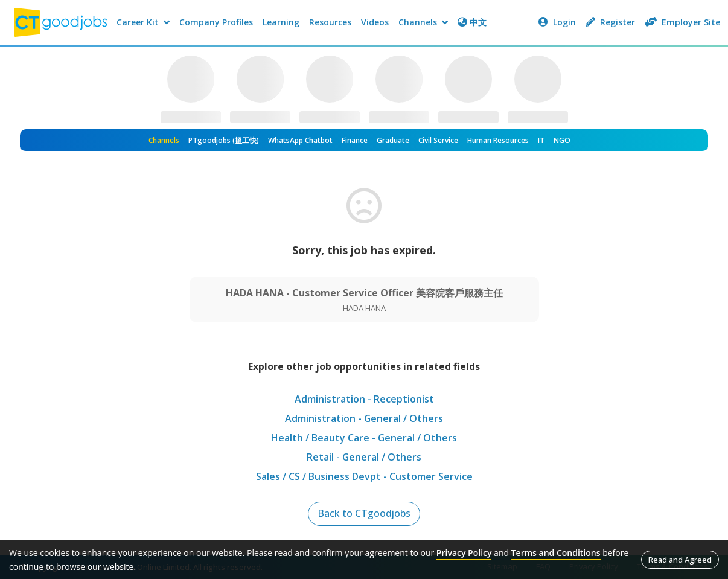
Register (610, 22)
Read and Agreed (680, 560)
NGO (562, 140)
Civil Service (438, 140)
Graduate (393, 140)
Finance (355, 140)
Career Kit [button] (143, 22)
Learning (281, 22)
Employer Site (682, 22)
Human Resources (498, 140)
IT (541, 140)
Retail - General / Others (364, 457)
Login (557, 22)
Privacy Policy (464, 553)
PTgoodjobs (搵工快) (224, 140)
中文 (472, 22)
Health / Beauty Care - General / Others (364, 438)
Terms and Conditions (556, 553)
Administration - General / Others (364, 418)
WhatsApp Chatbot (300, 140)
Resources (330, 22)
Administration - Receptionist (364, 399)
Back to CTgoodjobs (364, 514)
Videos (375, 22)
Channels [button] (423, 22)
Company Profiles (216, 22)
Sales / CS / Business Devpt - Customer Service (364, 476)
